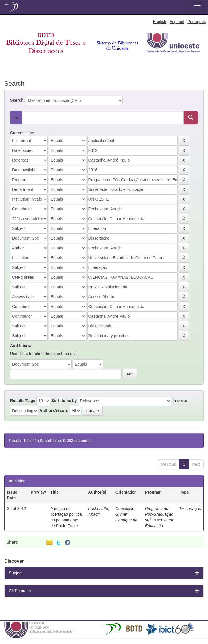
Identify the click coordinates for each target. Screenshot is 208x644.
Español (177, 22)
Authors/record (54, 410)
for (16, 118)
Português (197, 22)
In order (180, 401)
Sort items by (64, 401)
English (160, 22)
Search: (17, 100)
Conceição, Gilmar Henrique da (126, 514)
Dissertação (190, 509)
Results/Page (23, 401)
